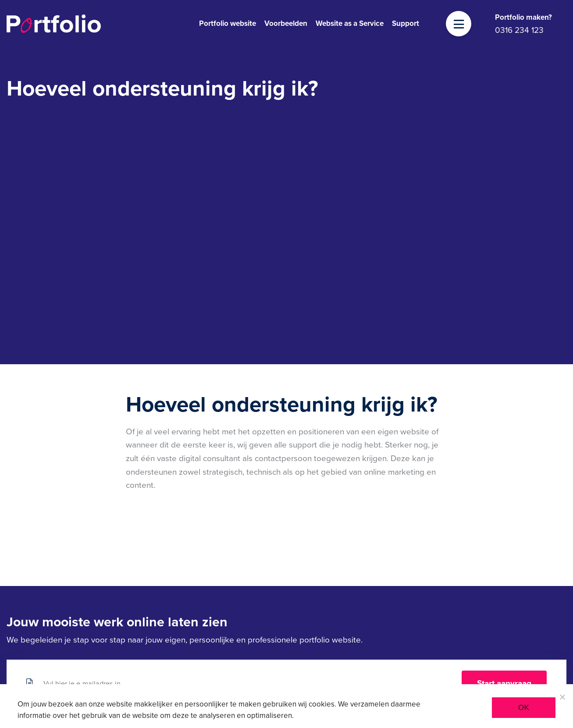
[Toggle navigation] (459, 25)
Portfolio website (228, 23)
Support (406, 23)
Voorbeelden (286, 23)
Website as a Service (350, 23)
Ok (524, 708)
